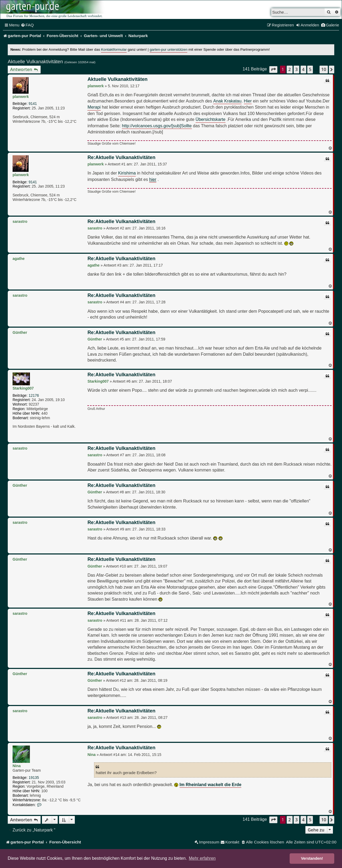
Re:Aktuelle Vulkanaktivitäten (121, 157)
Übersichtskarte (211, 119)
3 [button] (296, 69)
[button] (273, 70)
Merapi (94, 107)
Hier (248, 101)
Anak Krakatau (227, 101)
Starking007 (23, 388)
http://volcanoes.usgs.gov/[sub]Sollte (157, 126)
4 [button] (303, 69)
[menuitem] (27, 25)
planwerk (21, 97)
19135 (34, 778)
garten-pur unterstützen (168, 49)
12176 (34, 395)
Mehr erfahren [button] (202, 858)
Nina (17, 766)
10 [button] (324, 69)
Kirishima (127, 173)
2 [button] (289, 69)
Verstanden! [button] (312, 858)
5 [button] (310, 69)
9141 (33, 104)
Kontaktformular (114, 49)
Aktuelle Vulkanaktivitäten (35, 62)
